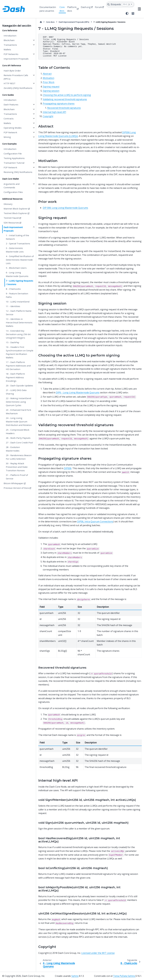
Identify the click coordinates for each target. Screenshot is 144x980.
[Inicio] (41, 22)
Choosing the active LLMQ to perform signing (67, 95)
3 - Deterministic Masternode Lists (15, 250)
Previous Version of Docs (16, 488)
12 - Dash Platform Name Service (19, 313)
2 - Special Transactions (18, 243)
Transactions (10, 45)
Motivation (49, 78)
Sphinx (75, 976)
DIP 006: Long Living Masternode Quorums (65, 208)
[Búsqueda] (120, 4)
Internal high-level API (54, 112)
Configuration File (13, 154)
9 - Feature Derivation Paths (17, 295)
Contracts (9, 119)
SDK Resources (11, 223)
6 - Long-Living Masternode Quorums (17, 274)
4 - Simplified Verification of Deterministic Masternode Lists (20, 260)
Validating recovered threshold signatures (65, 99)
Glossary (8, 204)
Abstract (47, 74)
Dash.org (86, 7)
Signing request (51, 87)
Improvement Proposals (16, 59)
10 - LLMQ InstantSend (18, 302)
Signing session (51, 91)
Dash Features (11, 104)
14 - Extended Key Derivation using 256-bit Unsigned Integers (18, 334)
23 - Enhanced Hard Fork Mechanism (19, 412)
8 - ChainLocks (13, 289)
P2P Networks (11, 54)
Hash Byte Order (12, 71)
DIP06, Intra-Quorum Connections (95, 522)
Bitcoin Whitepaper (13, 483)
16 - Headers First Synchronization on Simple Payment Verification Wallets (20, 352)
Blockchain (9, 40)
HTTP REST (10, 83)
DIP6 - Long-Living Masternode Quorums (78, 393)
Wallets (7, 49)
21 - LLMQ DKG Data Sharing (16, 392)
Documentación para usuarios (48, 9)
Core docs (62, 9)
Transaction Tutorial (14, 163)
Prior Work (49, 82)
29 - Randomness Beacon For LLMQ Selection (19, 457)
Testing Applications (14, 158)
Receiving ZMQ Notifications (18, 172)
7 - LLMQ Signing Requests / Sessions (20, 282)
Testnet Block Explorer (15, 213)
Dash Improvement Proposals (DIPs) (74, 22)
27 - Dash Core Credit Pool (19, 443)
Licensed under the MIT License (98, 953)
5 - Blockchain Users (16, 268)
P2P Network (10, 132)
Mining (7, 137)
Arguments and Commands (12, 186)
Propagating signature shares (59, 104)
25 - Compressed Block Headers (18, 432)
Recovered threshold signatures (64, 108)
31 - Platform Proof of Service (17, 477)
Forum (98, 7)
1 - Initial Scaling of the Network (17, 237)
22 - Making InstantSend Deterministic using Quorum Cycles (18, 402)
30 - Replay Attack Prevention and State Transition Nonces (17, 467)
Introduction (10, 36)
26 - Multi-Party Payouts (18, 438)
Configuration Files (13, 192)
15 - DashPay (13, 342)
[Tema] (127, 13)
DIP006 (68, 468)
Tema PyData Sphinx (124, 976)
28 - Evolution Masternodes (13, 449)
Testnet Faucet (11, 218)
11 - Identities (13, 306)
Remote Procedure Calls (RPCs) (16, 77)
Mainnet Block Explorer (16, 209)
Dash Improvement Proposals (13, 229)
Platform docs (72, 9)
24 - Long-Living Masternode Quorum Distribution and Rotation (19, 422)
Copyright (48, 116)
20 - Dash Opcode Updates (19, 386)
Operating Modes (13, 128)
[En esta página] (139, 9)
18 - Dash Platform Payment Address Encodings (15, 377)
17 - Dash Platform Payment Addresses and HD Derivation (18, 366)
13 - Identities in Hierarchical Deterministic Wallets (19, 322)
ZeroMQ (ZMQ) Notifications (18, 88)
